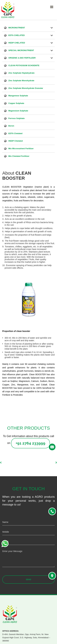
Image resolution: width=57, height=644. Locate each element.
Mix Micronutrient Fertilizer (21, 149)
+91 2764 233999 (30, 443)
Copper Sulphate (16, 103)
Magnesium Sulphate (18, 111)
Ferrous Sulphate (16, 119)
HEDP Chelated (16, 141)
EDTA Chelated (15, 134)
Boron (11, 126)
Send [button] (28, 580)
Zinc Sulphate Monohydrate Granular (26, 88)
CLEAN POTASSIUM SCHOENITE (24, 66)
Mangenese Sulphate (18, 96)
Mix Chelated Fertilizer (19, 156)
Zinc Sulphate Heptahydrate (21, 73)
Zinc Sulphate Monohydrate (21, 81)
